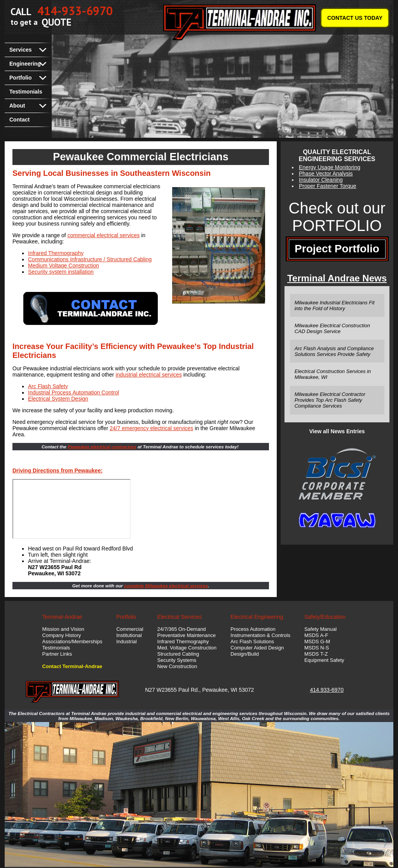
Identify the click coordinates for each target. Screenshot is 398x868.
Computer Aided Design (257, 648)
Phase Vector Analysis (326, 174)
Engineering (25, 64)
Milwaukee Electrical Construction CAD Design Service (332, 328)
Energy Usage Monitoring (330, 167)
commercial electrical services (103, 235)
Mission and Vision (63, 629)
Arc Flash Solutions (252, 641)
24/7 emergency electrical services (151, 428)
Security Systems (177, 660)
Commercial (130, 629)
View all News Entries (337, 431)
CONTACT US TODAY (355, 18)
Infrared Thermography (56, 253)
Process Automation (253, 629)
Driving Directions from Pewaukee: (58, 470)
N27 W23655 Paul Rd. (172, 690)
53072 (246, 690)
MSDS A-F (316, 635)
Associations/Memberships (72, 641)
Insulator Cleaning (321, 180)
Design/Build (245, 654)
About (17, 106)
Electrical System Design (58, 399)
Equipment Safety (324, 660)
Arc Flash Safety (48, 386)
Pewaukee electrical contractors (102, 447)
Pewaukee (215, 690)
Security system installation (61, 272)
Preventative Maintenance (187, 635)
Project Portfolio (337, 249)
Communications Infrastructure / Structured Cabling (90, 259)
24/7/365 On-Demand (182, 629)
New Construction (177, 666)
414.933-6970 (327, 690)
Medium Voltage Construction (64, 266)
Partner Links (57, 654)
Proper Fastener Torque (328, 186)
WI (234, 690)
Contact (19, 120)
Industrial (127, 641)
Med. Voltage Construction (187, 648)
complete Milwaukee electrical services (166, 586)
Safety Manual (320, 629)
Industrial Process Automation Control (73, 392)
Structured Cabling (178, 654)
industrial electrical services (148, 375)
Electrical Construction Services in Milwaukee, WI (333, 374)
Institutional (129, 635)
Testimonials (26, 92)
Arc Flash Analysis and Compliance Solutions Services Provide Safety (334, 351)
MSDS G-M (317, 641)
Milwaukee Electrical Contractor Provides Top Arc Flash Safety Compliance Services (330, 400)
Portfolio (21, 78)
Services (21, 50)
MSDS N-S (317, 648)
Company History (62, 635)
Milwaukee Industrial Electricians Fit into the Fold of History (335, 306)
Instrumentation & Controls (260, 635)
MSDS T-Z (316, 654)
